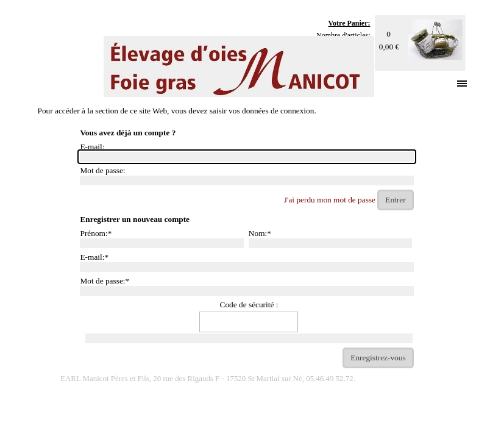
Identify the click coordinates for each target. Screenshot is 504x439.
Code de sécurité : (249, 305)
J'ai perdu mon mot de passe (330, 200)
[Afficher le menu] (462, 83)
